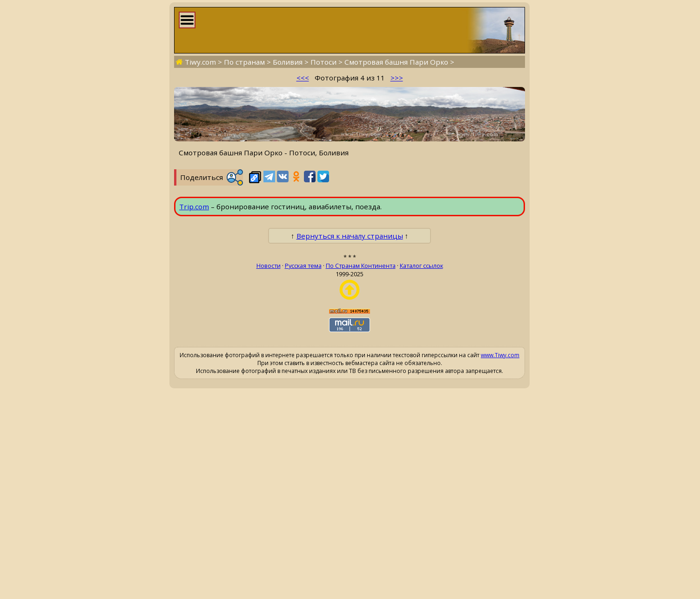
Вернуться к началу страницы (350, 236)
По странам (244, 62)
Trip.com (194, 206)
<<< (303, 78)
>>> (397, 78)
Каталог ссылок (421, 266)
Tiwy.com (200, 62)
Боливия (288, 62)
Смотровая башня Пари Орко (396, 62)
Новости (269, 266)
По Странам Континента (361, 266)
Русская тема (303, 266)
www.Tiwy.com (500, 355)
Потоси (323, 62)
